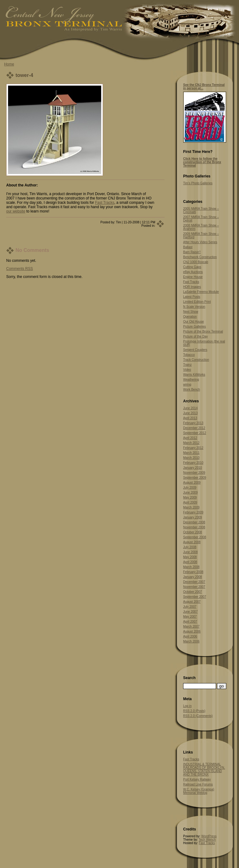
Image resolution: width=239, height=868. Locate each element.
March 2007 (191, 626)
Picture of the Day (195, 336)
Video (187, 370)
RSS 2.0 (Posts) (194, 711)
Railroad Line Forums (198, 784)
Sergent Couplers (195, 350)
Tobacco (189, 355)
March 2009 (191, 507)
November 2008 (194, 527)
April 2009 (190, 502)
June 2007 (190, 612)
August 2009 (192, 483)
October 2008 (193, 532)
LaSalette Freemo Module (201, 292)
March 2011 (191, 453)
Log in (187, 706)
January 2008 (193, 577)
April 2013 (190, 418)
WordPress (209, 836)
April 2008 (190, 562)
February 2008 (193, 572)
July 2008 (190, 547)
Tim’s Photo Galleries (198, 183)
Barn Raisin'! (192, 252)
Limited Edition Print (197, 302)
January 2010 (193, 468)
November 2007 (194, 587)
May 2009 (190, 497)
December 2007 (194, 582)
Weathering (191, 380)
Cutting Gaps (192, 267)
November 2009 (194, 473)
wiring (187, 385)
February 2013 (193, 423)
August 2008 (192, 542)
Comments (20, 269)
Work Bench (192, 389)
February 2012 (193, 448)
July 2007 (190, 607)
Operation (190, 317)
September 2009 (195, 478)
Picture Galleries (194, 327)
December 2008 (194, 522)
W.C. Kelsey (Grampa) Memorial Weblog (199, 791)
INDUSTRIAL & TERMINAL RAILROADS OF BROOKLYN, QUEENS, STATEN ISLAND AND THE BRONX (204, 769)
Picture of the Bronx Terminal (203, 331)
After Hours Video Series (200, 242)
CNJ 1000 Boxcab (196, 262)
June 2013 (190, 413)
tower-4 (24, 75)
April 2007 (190, 622)
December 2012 (194, 428)
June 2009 (190, 492)
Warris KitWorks (194, 375)
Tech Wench (207, 840)
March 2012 (191, 443)
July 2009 (190, 488)
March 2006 (191, 641)
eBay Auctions (193, 272)
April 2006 (190, 636)
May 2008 (190, 557)
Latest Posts (192, 297)
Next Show (191, 312)
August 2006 (192, 631)
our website (16, 211)
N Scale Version (194, 307)
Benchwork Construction (200, 257)
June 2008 (190, 552)
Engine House (193, 277)
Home (9, 64)
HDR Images (192, 287)
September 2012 (195, 433)
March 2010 (191, 458)
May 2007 (190, 617)
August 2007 (192, 602)
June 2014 (190, 408)
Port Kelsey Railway (197, 779)
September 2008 (195, 537)
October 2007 (193, 592)
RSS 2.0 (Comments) (198, 716)
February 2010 (193, 463)
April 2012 (190, 438)
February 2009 (193, 512)
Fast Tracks (105, 203)
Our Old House (194, 322)
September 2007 (195, 597)
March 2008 (191, 567)
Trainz (187, 365)
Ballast (188, 247)
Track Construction (196, 360)
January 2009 (193, 517)
